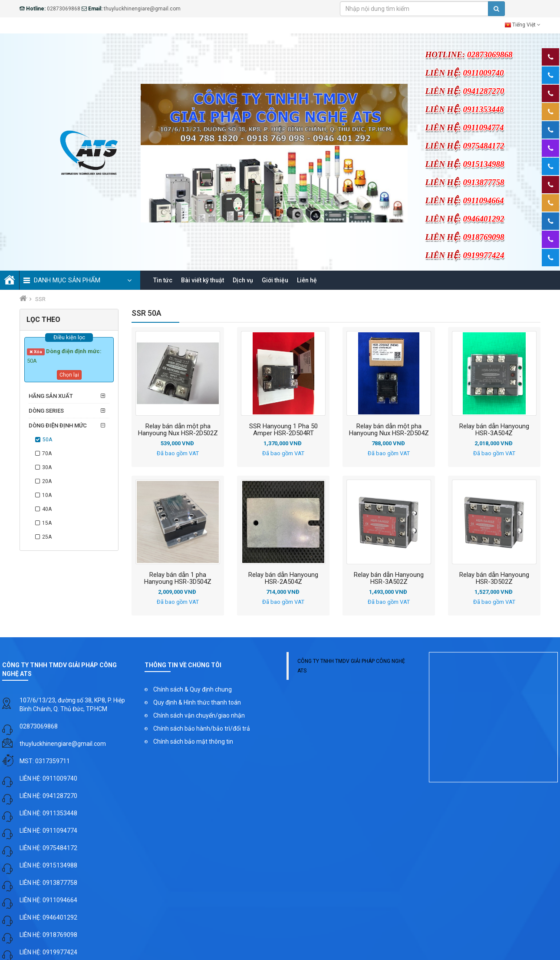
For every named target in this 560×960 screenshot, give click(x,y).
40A (47, 510)
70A (47, 454)
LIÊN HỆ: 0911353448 (48, 814)
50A (47, 440)
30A (47, 468)
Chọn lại (69, 376)
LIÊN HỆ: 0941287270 (48, 797)
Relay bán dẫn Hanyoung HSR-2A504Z (283, 579)
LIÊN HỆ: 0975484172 (48, 849)
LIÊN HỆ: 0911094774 (48, 831)
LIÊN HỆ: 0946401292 (48, 918)
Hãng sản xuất (51, 397)
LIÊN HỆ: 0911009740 (48, 779)
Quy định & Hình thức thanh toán (197, 703)
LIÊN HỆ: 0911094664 (48, 901)
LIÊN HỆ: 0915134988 (48, 866)
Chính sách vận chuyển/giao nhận (199, 716)
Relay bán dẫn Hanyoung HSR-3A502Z (389, 579)
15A (47, 524)
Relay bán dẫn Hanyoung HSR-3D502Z (494, 579)
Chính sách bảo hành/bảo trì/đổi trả (202, 729)
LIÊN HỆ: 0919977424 (48, 953)
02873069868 (39, 727)
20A (47, 482)
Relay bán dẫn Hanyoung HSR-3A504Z (494, 430)
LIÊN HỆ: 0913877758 (48, 884)
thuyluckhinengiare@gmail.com (63, 745)
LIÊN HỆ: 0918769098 (48, 936)
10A (47, 496)
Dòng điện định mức (58, 426)
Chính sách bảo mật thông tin (193, 742)
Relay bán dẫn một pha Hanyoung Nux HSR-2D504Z (389, 430)
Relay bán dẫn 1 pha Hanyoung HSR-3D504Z (178, 579)
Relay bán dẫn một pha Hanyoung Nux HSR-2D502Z (178, 430)
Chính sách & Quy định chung (193, 690)
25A (47, 538)
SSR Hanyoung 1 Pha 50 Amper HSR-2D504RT (283, 430)
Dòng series (46, 412)
